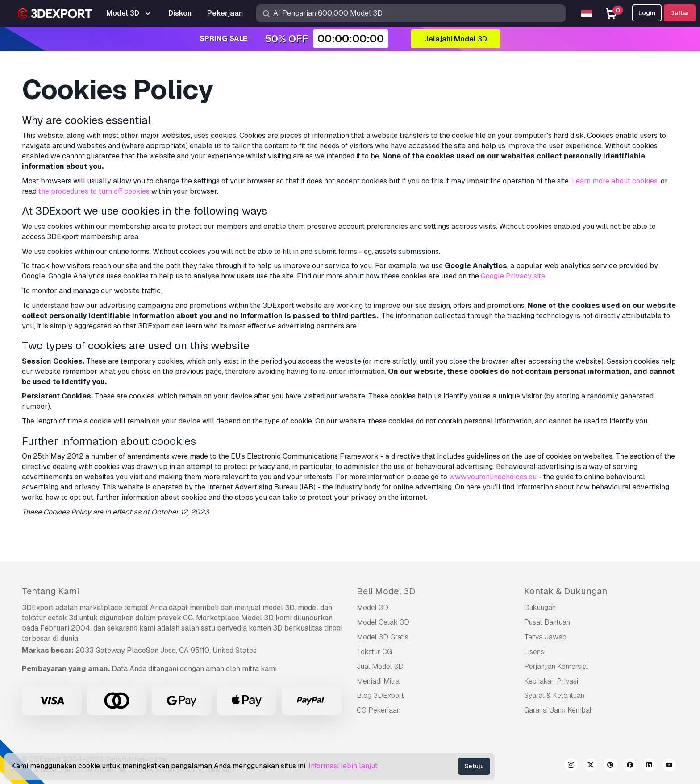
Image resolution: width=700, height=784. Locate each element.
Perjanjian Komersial (556, 666)
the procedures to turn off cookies (94, 191)
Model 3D (373, 608)
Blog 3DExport (380, 695)
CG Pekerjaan (379, 710)
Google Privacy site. (514, 276)
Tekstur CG (374, 652)
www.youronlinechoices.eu (493, 477)
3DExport (38, 608)
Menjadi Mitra (378, 681)
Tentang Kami (50, 591)
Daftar (680, 13)
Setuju (474, 766)
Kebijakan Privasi (551, 681)
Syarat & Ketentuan (554, 695)
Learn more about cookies (615, 181)
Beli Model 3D (386, 591)
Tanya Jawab (545, 637)
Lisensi (535, 652)
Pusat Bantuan (547, 622)
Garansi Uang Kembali (558, 710)
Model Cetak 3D (383, 622)
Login (647, 13)
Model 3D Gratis (383, 637)
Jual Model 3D (380, 666)
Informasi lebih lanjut (343, 766)
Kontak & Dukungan (566, 591)
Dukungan (540, 608)
